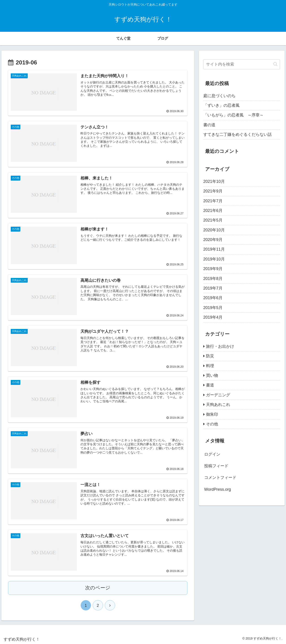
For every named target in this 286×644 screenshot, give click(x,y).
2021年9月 (213, 191)
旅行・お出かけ (220, 346)
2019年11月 (214, 249)
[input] (242, 64)
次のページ (98, 587)
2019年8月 (213, 279)
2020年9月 (213, 240)
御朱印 (212, 414)
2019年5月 (213, 308)
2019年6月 (213, 298)
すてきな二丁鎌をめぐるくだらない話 (238, 134)
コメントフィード (220, 478)
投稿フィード (216, 466)
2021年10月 (214, 181)
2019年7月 (213, 288)
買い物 (212, 375)
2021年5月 (213, 220)
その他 (212, 424)
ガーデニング (218, 395)
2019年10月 (214, 259)
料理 (210, 366)
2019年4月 (213, 317)
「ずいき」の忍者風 (221, 105)
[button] (275, 64)
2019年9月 (213, 269)
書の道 (209, 125)
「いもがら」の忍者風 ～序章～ (233, 115)
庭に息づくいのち (219, 96)
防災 (210, 356)
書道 (210, 385)
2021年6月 (213, 211)
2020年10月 (214, 230)
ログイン (212, 454)
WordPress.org (218, 489)
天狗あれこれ (218, 405)
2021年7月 (213, 201)
